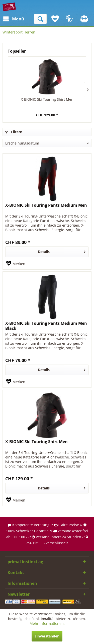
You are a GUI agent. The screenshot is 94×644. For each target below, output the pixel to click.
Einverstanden (47, 636)
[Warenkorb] (85, 19)
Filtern (14, 132)
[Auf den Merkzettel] (16, 264)
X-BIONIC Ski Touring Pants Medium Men (46, 205)
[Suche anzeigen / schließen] (40, 19)
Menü (9, 18)
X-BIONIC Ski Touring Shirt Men (47, 99)
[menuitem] (7, 19)
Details (62, 251)
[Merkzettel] (55, 19)
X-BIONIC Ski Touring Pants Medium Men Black (46, 326)
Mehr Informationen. (47, 623)
